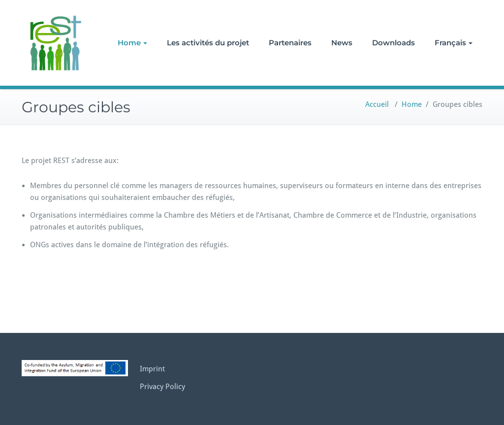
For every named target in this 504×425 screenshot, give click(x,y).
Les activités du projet (208, 43)
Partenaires (290, 43)
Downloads (394, 43)
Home (132, 43)
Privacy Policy (162, 387)
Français (454, 43)
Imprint (152, 369)
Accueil (377, 104)
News (342, 43)
